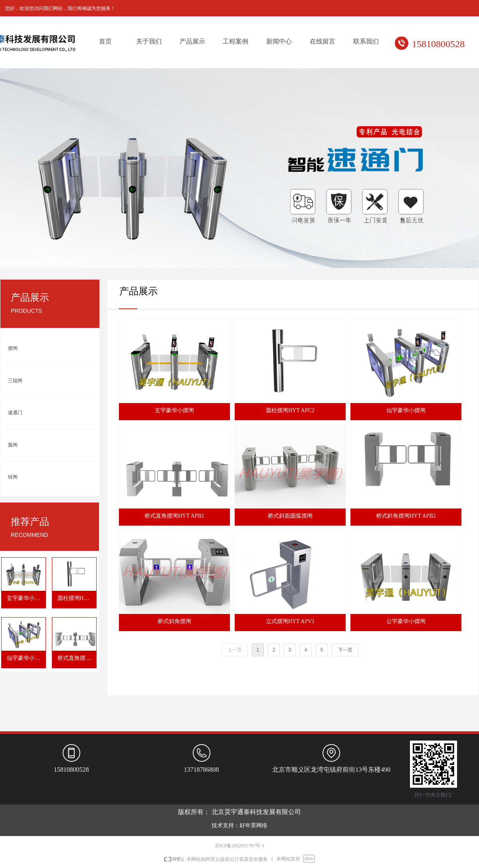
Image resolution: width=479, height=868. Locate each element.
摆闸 (13, 348)
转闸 (13, 477)
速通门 (15, 413)
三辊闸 (15, 381)
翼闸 (13, 445)
